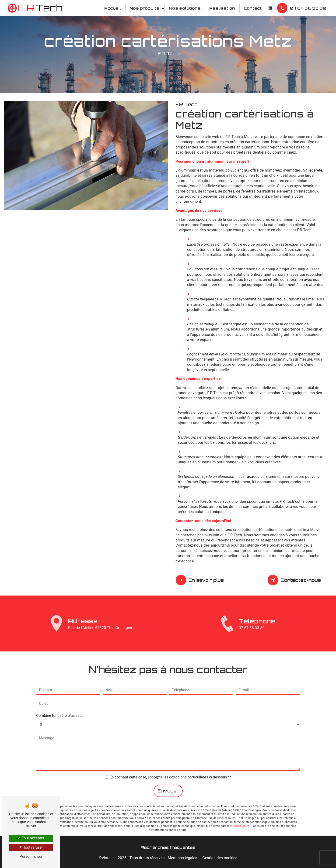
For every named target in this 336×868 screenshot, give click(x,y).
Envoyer (168, 782)
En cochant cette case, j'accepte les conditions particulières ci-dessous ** (170, 768)
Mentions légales (182, 858)
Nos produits (144, 8)
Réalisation (222, 8)
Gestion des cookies (220, 858)
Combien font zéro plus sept (59, 707)
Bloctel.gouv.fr (242, 817)
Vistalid (108, 858)
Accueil (113, 8)
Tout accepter (31, 838)
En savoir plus (200, 580)
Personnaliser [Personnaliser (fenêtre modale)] (31, 856)
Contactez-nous (295, 580)
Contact (253, 8)
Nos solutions (185, 8)
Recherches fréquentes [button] (168, 847)
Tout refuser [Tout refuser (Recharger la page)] (31, 847)
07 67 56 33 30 (302, 8)
